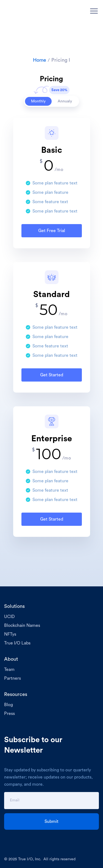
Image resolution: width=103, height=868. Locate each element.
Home (40, 60)
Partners (12, 678)
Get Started (52, 375)
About (11, 659)
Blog (9, 705)
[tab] (38, 101)
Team (9, 670)
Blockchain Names (22, 625)
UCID (9, 617)
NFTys (10, 634)
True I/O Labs (17, 643)
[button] (94, 11)
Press (9, 714)
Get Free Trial (52, 231)
